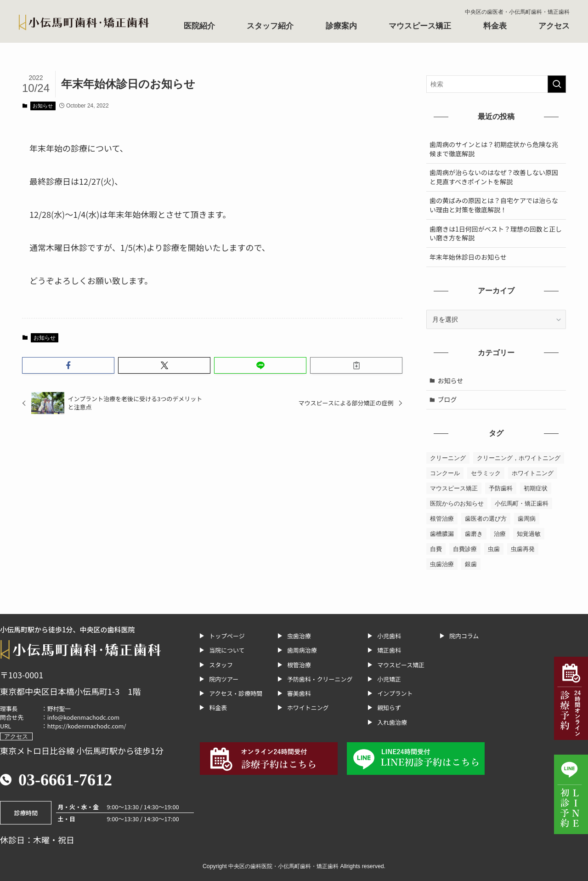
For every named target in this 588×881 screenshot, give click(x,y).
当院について (227, 650)
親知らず (389, 708)
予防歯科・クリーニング (320, 679)
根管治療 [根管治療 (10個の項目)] (442, 519)
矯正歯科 (389, 650)
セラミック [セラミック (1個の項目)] (486, 473)
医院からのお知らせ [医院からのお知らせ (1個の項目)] (457, 503)
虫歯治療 (299, 636)
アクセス (554, 26)
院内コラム (464, 636)
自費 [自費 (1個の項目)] (436, 549)
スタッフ (221, 665)
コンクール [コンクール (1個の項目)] (445, 473)
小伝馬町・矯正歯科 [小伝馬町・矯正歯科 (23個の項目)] (522, 503)
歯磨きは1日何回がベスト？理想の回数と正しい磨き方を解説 (496, 233)
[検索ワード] (496, 84)
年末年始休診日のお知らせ (468, 257)
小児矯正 (389, 679)
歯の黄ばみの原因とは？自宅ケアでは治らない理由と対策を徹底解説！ (494, 205)
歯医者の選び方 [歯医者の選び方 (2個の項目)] (486, 519)
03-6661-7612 (65, 780)
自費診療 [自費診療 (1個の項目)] (465, 549)
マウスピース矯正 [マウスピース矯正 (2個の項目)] (454, 488)
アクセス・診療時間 (236, 693)
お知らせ (43, 106)
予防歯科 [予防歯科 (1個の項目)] (501, 488)
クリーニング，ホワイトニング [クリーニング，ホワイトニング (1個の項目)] (519, 458)
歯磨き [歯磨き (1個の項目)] (474, 534)
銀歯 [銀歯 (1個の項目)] (471, 564)
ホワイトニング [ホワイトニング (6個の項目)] (533, 473)
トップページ (227, 636)
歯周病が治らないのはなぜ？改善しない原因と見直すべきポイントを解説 (494, 177)
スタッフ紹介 (270, 26)
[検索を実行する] (557, 84)
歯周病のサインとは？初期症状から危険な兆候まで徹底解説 (494, 149)
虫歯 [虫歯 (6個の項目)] (494, 549)
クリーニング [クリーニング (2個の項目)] (448, 458)
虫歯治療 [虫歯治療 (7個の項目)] (442, 564)
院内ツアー (224, 679)
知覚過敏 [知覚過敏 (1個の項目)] (529, 534)
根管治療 (299, 665)
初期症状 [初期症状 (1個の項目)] (536, 488)
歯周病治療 (302, 650)
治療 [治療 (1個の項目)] (500, 534)
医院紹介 (199, 26)
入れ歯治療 (392, 722)
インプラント (395, 693)
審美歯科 (299, 693)
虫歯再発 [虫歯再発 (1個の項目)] (523, 549)
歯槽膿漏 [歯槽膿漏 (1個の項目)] (442, 534)
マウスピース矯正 (420, 26)
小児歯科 (389, 636)
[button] (68, 365)
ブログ (447, 399)
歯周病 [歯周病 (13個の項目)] (527, 519)
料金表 (495, 26)
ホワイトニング (308, 708)
